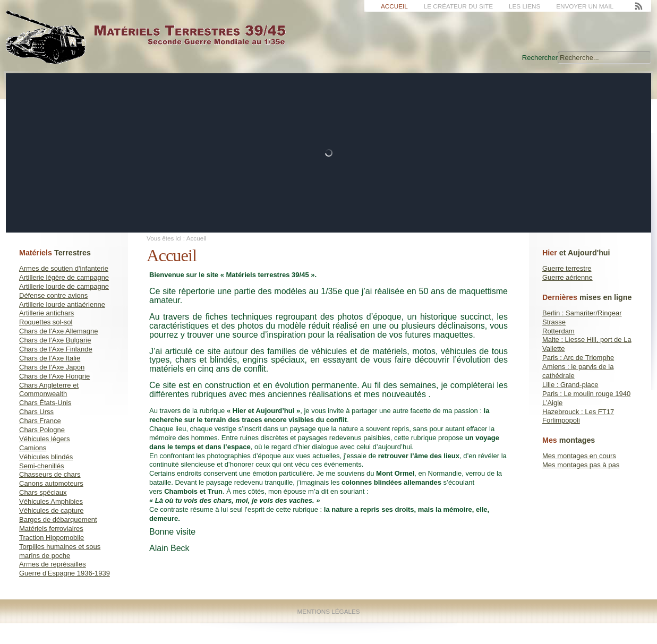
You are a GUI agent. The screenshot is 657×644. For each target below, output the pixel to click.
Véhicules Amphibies (51, 501)
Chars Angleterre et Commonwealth (49, 390)
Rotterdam (558, 331)
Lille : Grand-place (570, 385)
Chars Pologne (42, 430)
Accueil (394, 6)
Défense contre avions (53, 295)
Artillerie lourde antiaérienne (62, 304)
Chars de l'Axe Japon (52, 367)
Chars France (40, 421)
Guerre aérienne (568, 277)
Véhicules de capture (51, 510)
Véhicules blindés (46, 457)
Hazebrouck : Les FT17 (578, 412)
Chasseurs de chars (50, 474)
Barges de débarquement (58, 520)
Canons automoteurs (51, 483)
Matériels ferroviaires (51, 529)
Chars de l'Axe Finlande (56, 349)
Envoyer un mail (585, 6)
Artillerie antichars (46, 313)
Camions (33, 448)
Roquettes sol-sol (46, 322)
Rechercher (540, 58)
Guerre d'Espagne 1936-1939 (65, 573)
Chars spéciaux (43, 492)
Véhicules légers (44, 439)
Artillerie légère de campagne (64, 277)
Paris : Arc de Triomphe (578, 358)
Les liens (524, 6)
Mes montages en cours (579, 456)
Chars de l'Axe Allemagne (58, 331)
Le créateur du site (458, 6)
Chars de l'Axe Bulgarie (55, 340)
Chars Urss (36, 412)
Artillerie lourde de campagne (64, 286)
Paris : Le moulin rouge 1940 (586, 394)
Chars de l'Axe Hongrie (54, 376)
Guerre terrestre (567, 268)
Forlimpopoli (561, 420)
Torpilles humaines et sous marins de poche (60, 551)
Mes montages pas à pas (581, 465)
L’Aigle (552, 403)
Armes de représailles (53, 564)
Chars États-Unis (45, 403)
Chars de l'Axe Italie (50, 358)
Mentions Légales (328, 611)
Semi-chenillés (42, 466)
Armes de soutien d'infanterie (64, 268)
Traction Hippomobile (52, 538)
